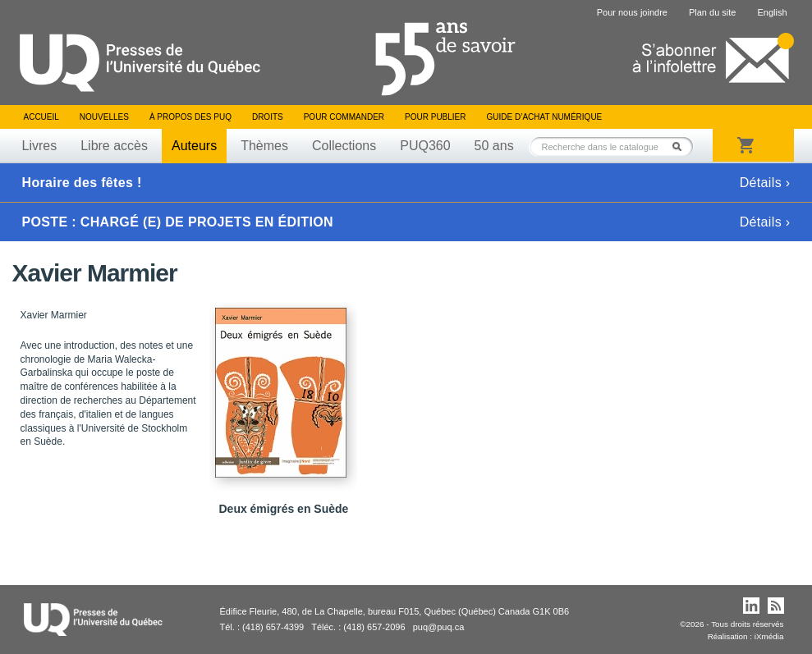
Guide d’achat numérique (545, 117)
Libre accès (114, 146)
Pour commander (344, 117)
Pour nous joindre (632, 12)
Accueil (41, 117)
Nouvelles (104, 117)
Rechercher (681, 146)
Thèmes (264, 146)
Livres (40, 146)
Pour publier (435, 117)
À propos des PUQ (190, 117)
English (772, 12)
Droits (268, 117)
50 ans (494, 146)
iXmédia (769, 636)
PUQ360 (425, 146)
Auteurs (194, 146)
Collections (344, 146)
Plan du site (712, 12)
